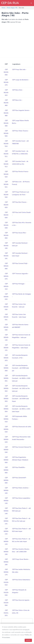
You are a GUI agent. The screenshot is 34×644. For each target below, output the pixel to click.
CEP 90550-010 (6, 419)
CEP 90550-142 (6, 531)
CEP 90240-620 (6, 205)
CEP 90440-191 (6, 256)
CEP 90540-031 (6, 317)
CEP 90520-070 (6, 276)
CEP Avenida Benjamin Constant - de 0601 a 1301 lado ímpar (21, 409)
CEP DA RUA (10, 3)
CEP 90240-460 (6, 103)
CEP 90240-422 (6, 93)
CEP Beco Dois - (18, 90)
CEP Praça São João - (19, 70)
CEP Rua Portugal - (19, 284)
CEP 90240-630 (6, 215)
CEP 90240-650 (6, 235)
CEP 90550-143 (6, 542)
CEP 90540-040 (6, 327)
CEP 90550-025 (6, 439)
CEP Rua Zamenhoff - (19, 478)
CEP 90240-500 (6, 133)
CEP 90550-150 (6, 552)
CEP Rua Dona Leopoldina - (22, 498)
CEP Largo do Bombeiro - (21, 80)
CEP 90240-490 (6, 123)
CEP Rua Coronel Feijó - (20, 263)
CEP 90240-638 (6, 225)
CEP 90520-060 (6, 266)
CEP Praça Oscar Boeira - (21, 559)
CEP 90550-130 (6, 501)
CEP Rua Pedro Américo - (21, 488)
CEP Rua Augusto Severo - (21, 110)
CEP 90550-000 (6, 368)
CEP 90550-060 (6, 470)
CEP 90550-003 (6, 399)
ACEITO (28, 640)
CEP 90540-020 (6, 297)
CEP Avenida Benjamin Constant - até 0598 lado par (21, 368)
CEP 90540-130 (6, 337)
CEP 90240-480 (6, 113)
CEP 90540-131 (6, 348)
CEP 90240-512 (6, 164)
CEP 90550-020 (6, 429)
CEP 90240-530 (6, 195)
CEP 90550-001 (6, 378)
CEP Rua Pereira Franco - (21, 172)
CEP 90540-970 (6, 358)
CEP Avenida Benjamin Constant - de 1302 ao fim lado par (21, 388)
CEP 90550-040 (6, 450)
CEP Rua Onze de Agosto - (21, 600)
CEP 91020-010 (6, 582)
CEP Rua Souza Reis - (20, 233)
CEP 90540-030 (6, 307)
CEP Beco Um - (17, 100)
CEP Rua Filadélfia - (19, 467)
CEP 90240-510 (6, 144)
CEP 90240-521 (6, 184)
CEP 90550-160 (6, 562)
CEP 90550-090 (6, 480)
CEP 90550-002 (6, 388)
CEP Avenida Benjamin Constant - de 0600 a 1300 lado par (21, 378)
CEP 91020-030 (6, 593)
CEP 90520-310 (6, 286)
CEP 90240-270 (6, 82)
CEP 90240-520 (6, 174)
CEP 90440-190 (6, 246)
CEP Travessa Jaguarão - (20, 274)
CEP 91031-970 (6, 613)
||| (31, 3)
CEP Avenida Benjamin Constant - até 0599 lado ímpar (21, 399)
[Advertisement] (17, 41)
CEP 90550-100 (6, 490)
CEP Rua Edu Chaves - (20, 202)
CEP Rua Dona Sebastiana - (22, 580)
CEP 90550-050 (6, 460)
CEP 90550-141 (6, 521)
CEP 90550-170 (6, 572)
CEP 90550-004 (6, 409)
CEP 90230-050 (6, 72)
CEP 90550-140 (6, 511)
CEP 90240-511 (6, 154)
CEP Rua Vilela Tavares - (21, 131)
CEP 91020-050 (6, 603)
